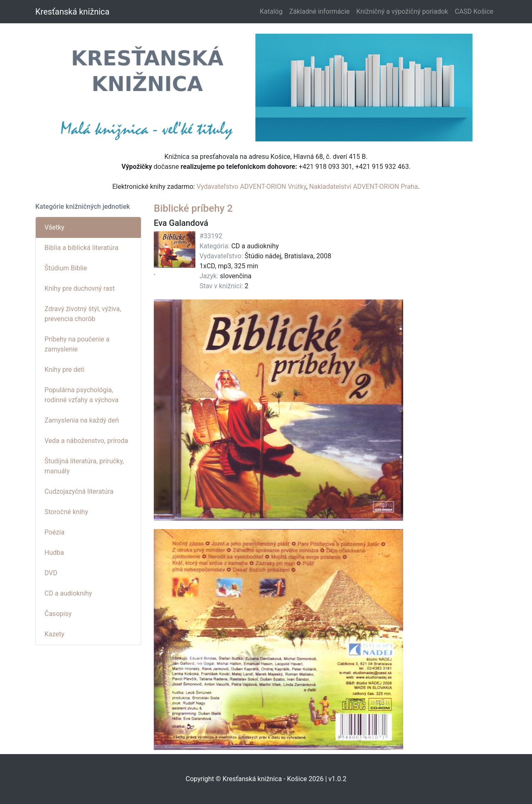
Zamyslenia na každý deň (82, 420)
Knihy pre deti (64, 370)
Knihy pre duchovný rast (80, 288)
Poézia (54, 532)
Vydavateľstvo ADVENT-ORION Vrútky (251, 187)
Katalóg (271, 11)
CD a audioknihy (68, 593)
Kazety (54, 634)
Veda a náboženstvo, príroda (86, 441)
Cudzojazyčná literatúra (79, 491)
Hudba (54, 553)
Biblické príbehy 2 (193, 208)
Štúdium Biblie (66, 268)
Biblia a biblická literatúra (81, 248)
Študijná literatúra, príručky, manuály (84, 466)
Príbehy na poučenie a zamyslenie (77, 344)
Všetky (54, 227)
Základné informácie (320, 11)
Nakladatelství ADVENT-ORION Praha (364, 187)
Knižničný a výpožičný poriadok (402, 11)
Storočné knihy (66, 512)
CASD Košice (474, 11)
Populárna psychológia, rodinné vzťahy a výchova (81, 395)
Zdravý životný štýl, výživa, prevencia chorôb (83, 314)
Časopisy (58, 614)
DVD (51, 573)
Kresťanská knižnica (72, 12)
